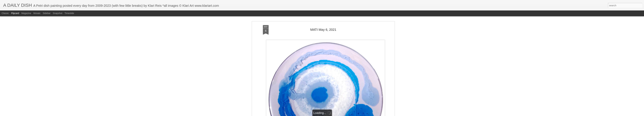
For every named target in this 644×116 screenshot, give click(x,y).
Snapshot (58, 13)
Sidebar (47, 13)
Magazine (26, 13)
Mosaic (37, 13)
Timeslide (69, 13)
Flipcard (15, 13)
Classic (5, 13)
